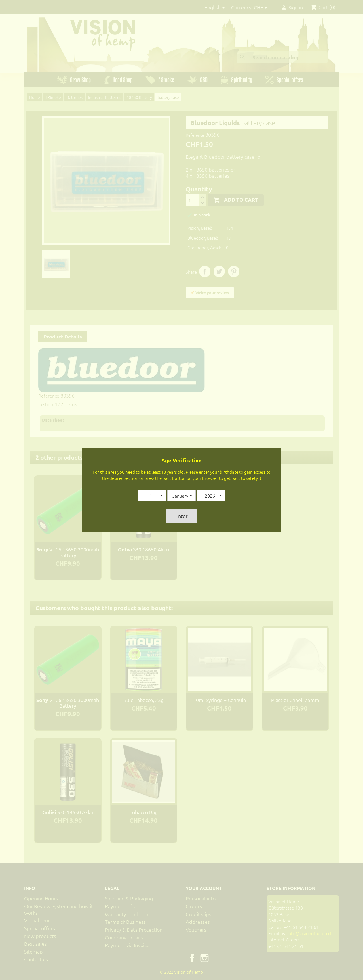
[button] (152, 496)
